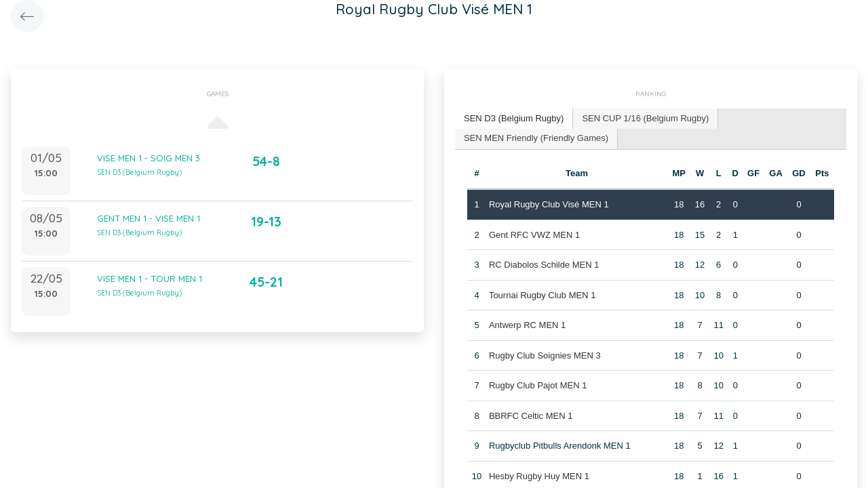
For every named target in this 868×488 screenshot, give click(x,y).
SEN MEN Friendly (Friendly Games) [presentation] (536, 138)
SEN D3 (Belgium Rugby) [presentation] (514, 118)
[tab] (514, 119)
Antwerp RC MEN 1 (527, 325)
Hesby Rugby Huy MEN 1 (539, 476)
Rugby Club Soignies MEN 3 (545, 355)
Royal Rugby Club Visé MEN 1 (549, 204)
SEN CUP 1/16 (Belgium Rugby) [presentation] (645, 118)
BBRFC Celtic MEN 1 (531, 416)
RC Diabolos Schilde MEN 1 (544, 265)
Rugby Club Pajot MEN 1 (538, 385)
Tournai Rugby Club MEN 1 (542, 295)
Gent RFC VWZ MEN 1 (534, 235)
